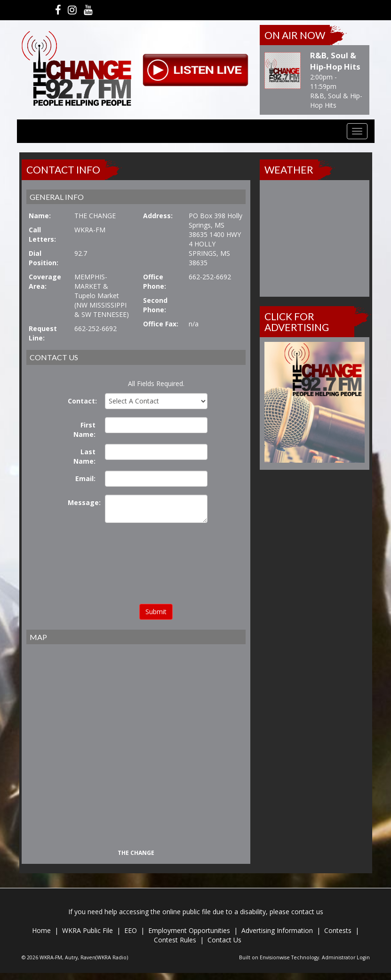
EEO (131, 930)
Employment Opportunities (189, 930)
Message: (84, 502)
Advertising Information (277, 930)
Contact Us (224, 940)
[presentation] (156, 565)
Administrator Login (346, 957)
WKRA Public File (88, 930)
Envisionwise (275, 957)
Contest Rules (175, 940)
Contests (338, 930)
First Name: (84, 430)
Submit (156, 612)
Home (41, 930)
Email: (85, 478)
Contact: (82, 401)
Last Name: (84, 456)
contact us (307, 912)
